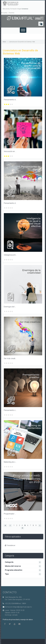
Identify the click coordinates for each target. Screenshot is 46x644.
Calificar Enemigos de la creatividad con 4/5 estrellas (10, 311)
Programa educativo (14, 570)
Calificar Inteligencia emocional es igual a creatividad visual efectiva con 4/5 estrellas (10, 260)
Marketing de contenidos (10, 462)
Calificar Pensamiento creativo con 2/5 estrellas (7, 415)
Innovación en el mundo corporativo (10, 151)
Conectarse (25, 9)
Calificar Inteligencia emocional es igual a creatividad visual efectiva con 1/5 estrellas (5, 260)
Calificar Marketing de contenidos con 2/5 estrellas (7, 467)
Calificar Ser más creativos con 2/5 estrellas (7, 363)
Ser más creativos (10, 358)
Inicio (4, 42)
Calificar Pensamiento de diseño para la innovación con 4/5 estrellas (10, 104)
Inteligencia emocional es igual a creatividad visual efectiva (10, 255)
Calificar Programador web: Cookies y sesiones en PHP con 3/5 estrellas (8, 518)
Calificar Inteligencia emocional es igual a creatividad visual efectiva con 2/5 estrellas (7, 260)
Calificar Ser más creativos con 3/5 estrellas (8, 363)
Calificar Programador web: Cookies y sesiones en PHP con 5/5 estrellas (12, 518)
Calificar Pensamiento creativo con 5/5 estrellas (12, 415)
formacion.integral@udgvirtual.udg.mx (18, 607)
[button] (41, 24)
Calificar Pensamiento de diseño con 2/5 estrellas (7, 208)
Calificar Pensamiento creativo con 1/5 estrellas (5, 415)
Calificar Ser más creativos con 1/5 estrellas (5, 363)
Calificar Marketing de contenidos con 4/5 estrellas (10, 467)
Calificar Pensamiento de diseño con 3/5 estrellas (8, 208)
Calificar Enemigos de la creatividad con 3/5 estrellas (8, 311)
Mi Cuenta (4, 13)
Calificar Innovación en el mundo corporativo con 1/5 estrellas (5, 156)
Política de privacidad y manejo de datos (18, 620)
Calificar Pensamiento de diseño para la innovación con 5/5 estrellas (12, 104)
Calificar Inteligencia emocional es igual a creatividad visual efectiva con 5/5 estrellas (12, 260)
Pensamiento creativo (10, 410)
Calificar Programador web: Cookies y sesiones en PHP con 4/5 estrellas (10, 518)
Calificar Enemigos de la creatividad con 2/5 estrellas (7, 311)
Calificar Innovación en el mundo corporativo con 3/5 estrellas (8, 156)
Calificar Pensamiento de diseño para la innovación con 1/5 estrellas (5, 104)
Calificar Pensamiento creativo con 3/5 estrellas (8, 415)
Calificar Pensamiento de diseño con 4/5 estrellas (10, 208)
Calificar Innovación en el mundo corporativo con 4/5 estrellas (10, 156)
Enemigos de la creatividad (10, 307)
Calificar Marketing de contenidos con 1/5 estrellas (5, 467)
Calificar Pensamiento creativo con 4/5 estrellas (10, 415)
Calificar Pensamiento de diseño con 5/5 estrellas (12, 208)
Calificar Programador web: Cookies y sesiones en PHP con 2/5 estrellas (7, 518)
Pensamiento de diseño (10, 203)
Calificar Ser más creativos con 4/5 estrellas (10, 363)
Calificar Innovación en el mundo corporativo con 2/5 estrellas (7, 156)
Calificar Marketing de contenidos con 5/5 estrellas (12, 467)
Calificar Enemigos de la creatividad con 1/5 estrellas (5, 311)
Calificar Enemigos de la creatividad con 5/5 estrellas (12, 311)
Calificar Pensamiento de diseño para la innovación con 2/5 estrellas (7, 104)
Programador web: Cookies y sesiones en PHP (10, 514)
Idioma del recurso (13, 566)
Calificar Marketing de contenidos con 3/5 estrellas (8, 467)
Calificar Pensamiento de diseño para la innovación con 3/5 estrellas (8, 104)
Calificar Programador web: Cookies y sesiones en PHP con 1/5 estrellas (5, 518)
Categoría (9, 562)
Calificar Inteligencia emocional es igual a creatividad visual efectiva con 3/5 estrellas (8, 260)
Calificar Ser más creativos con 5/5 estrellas (12, 363)
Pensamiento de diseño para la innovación (10, 100)
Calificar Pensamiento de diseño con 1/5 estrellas (5, 208)
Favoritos (12, 13)
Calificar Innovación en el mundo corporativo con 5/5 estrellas (12, 156)
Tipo (7, 574)
